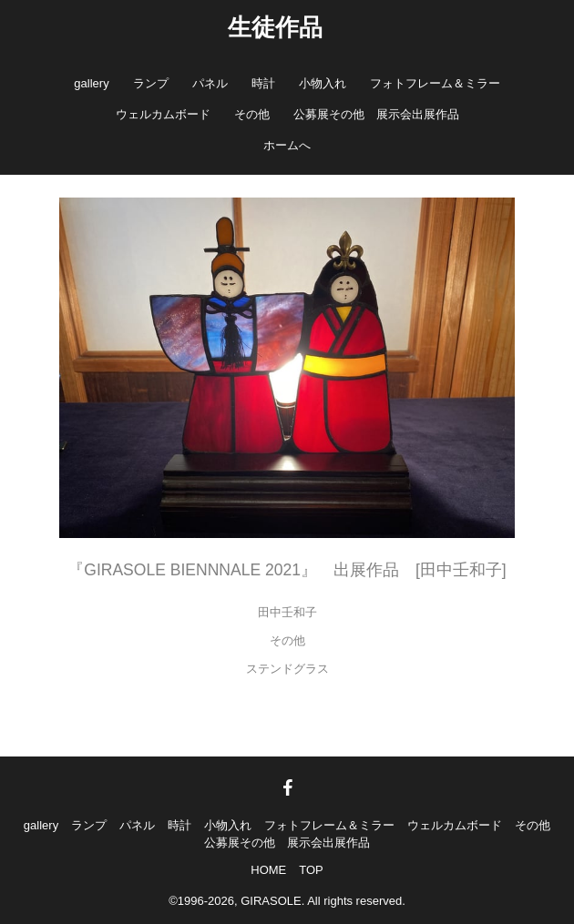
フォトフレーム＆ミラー (435, 83)
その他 (252, 114)
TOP (311, 870)
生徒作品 (275, 27)
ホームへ (287, 145)
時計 (263, 83)
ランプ (151, 83)
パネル (210, 83)
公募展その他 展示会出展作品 (376, 114)
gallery (91, 83)
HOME (268, 870)
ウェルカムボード (163, 114)
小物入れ (323, 83)
